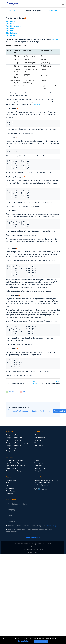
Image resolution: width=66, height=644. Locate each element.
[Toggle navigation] (63, 4)
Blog (36, 433)
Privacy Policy (51, 524)
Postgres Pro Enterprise (19, 410)
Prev (10, 11)
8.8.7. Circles (10, 35)
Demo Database (40, 467)
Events (37, 459)
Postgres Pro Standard (41, 410)
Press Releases (11, 489)
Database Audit (11, 467)
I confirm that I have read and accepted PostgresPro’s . (32, 524)
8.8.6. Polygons (11, 33)
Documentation (40, 436)
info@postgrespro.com (43, 483)
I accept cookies (41, 641)
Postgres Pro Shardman (14, 439)
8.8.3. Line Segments (13, 26)
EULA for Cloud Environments (33, 548)
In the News (10, 487)
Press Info (9, 492)
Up (14, 11)
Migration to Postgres (14, 461)
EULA (33, 545)
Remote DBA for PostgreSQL (16, 469)
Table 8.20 (55, 39)
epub (11, 390)
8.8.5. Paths (10, 31)
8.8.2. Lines (10, 24)
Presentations (39, 444)
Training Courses (40, 461)
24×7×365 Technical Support (16, 459)
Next (56, 11)
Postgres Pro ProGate (14, 444)
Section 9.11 (36, 104)
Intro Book (38, 464)
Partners (9, 481)
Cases (8, 484)
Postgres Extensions (13, 449)
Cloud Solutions (11, 447)
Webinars (38, 439)
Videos (37, 441)
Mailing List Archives (41, 469)
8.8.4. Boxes (10, 28)
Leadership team (12, 479)
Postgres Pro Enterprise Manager (18, 441)
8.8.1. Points (10, 22)
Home (51, 11)
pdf (24, 390)
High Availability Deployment (15, 464)
